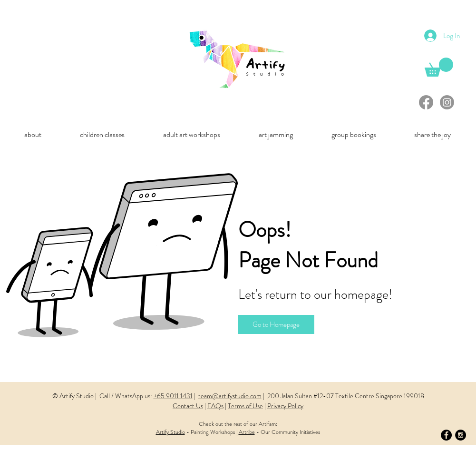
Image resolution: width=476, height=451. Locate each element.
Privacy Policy (285, 406)
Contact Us (188, 406)
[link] (439, 67)
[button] (33, 135)
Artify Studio (170, 432)
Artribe (247, 432)
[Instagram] (447, 102)
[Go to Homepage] (276, 324)
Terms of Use (245, 406)
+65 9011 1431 (173, 396)
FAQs (215, 406)
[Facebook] (426, 102)
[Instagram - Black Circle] (461, 435)
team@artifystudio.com (230, 396)
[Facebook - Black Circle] (446, 435)
